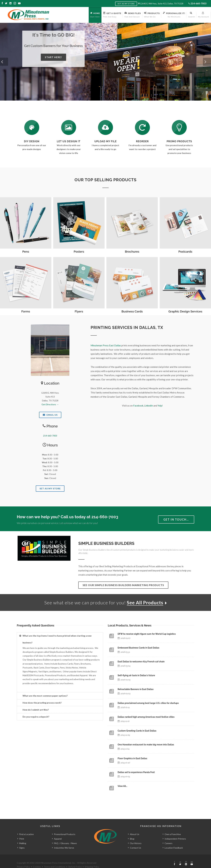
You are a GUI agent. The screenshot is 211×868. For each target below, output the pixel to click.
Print (22, 839)
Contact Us (136, 848)
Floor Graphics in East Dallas (132, 758)
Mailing (23, 843)
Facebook (138, 406)
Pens (26, 252)
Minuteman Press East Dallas (106, 345)
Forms (26, 311)
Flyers (79, 311)
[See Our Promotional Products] (179, 127)
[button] (4, 62)
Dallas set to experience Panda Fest (136, 772)
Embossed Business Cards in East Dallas (138, 648)
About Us (135, 834)
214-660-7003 (198, 3)
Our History (136, 843)
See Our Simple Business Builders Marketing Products (123, 585)
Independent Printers (175, 839)
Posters (79, 252)
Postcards (185, 252)
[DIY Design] (32, 127)
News (74, 843)
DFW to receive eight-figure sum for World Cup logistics (147, 634)
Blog (132, 839)
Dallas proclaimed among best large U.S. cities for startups (148, 703)
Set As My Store (50, 488)
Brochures (132, 252)
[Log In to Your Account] (142, 127)
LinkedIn (149, 406)
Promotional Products (65, 834)
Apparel (58, 839)
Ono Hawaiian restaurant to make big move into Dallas (146, 745)
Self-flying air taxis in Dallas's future (136, 675)
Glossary (65, 843)
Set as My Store (126, 4)
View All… (122, 786)
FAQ (56, 843)
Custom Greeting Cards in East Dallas (137, 731)
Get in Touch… (176, 519)
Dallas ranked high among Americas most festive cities (146, 717)
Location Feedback (174, 848)
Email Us (50, 415)
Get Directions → (50, 404)
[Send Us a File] (105, 127)
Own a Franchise (173, 834)
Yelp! (160, 406)
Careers (169, 843)
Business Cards (132, 311)
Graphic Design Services (185, 311)
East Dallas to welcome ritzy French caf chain (141, 662)
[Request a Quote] (69, 127)
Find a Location (27, 834)
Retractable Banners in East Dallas (136, 689)
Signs (22, 848)
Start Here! (53, 57)
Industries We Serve (64, 848)
